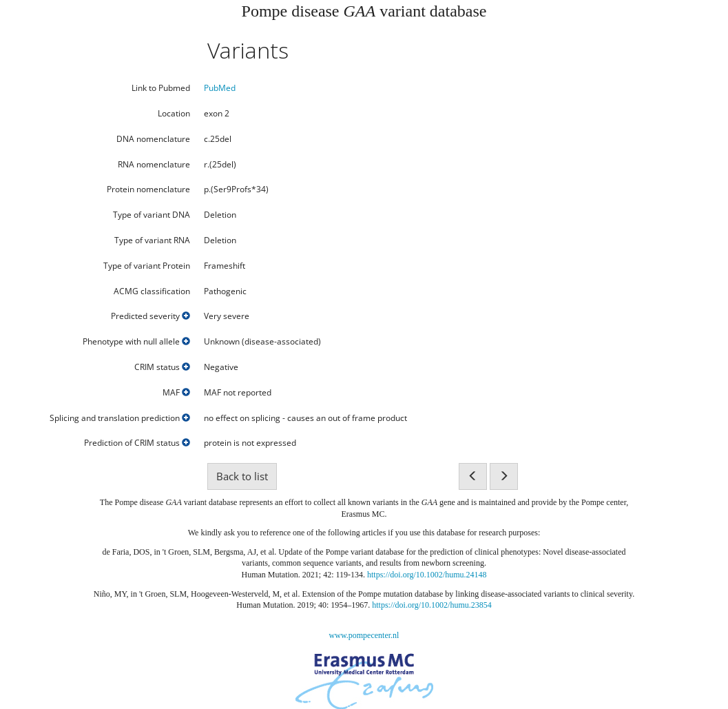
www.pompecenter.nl (364, 635)
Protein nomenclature (148, 189)
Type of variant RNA (152, 240)
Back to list (242, 476)
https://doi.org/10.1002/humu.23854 (431, 605)
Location (174, 114)
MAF (176, 393)
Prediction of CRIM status (137, 443)
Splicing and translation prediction (120, 418)
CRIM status (162, 367)
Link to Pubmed (161, 88)
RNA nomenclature (154, 165)
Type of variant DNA (152, 215)
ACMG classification (152, 291)
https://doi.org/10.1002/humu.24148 (427, 575)
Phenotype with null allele (136, 342)
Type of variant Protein (147, 266)
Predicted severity (150, 316)
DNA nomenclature (153, 139)
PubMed (220, 88)
